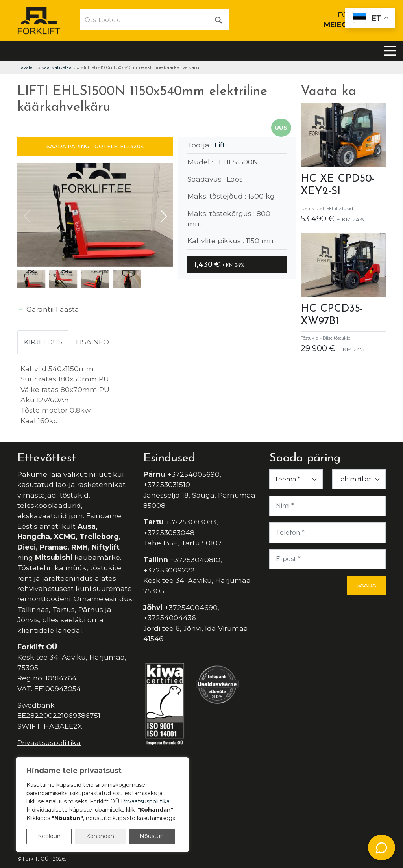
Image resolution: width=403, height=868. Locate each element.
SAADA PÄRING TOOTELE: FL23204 (95, 146)
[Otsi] (218, 20)
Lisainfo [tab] (92, 342)
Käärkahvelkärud (60, 67)
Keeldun (49, 836)
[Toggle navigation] (390, 51)
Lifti (221, 145)
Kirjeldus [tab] (43, 342)
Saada (366, 585)
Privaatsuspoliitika (49, 743)
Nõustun (152, 836)
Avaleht (29, 67)
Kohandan (100, 836)
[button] (164, 216)
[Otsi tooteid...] (144, 20)
